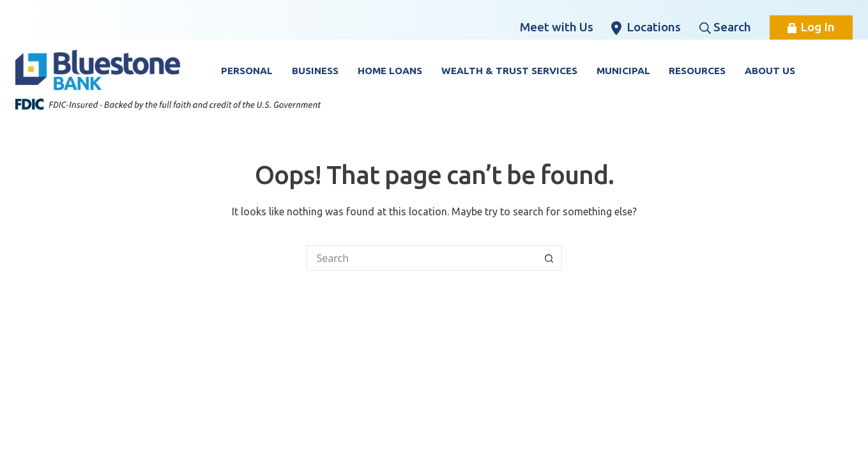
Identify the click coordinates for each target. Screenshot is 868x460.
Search (725, 27)
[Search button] (549, 258)
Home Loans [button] (390, 71)
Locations (646, 27)
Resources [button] (697, 71)
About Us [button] (770, 71)
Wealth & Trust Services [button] (509, 71)
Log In (811, 27)
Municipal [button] (623, 71)
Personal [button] (247, 71)
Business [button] (315, 71)
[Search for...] (422, 258)
